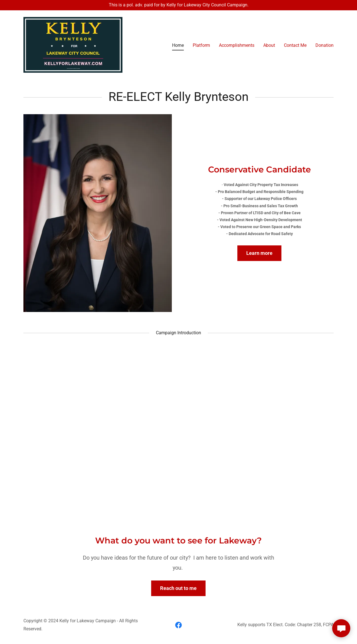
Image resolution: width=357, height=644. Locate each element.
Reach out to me (178, 588)
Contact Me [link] (295, 45)
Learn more (259, 253)
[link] (73, 44)
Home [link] (178, 45)
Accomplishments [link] (237, 45)
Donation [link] (325, 45)
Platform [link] (201, 45)
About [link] (269, 45)
